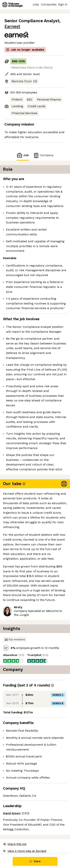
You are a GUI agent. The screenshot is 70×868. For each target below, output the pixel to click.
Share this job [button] (15, 844)
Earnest (12, 26)
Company (43, 155)
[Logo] (13, 5)
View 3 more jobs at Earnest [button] (25, 851)
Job (23, 155)
